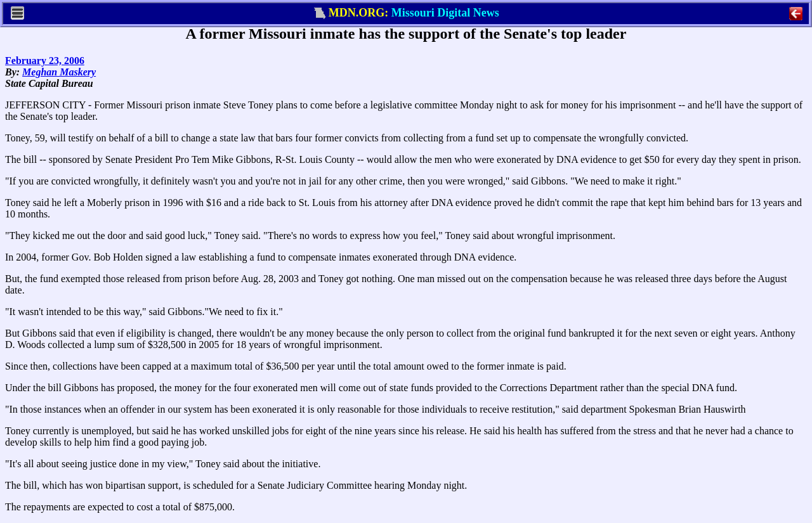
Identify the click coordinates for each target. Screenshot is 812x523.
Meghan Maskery (59, 72)
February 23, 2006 (45, 61)
